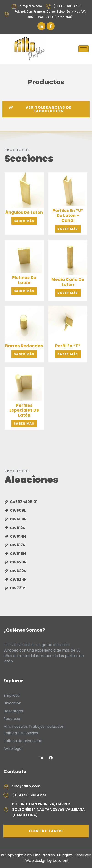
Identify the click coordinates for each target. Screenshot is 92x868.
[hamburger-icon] (83, 49)
